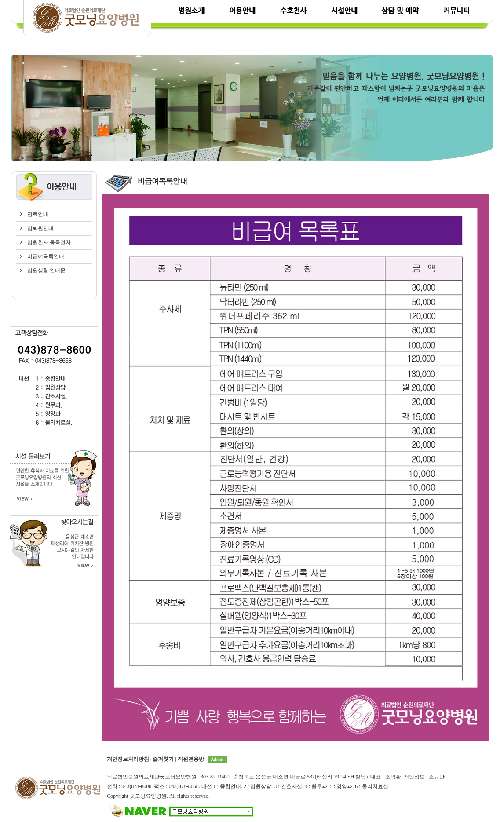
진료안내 (38, 214)
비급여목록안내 (46, 256)
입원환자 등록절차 (49, 242)
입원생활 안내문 (46, 270)
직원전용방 (191, 759)
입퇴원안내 (40, 228)
